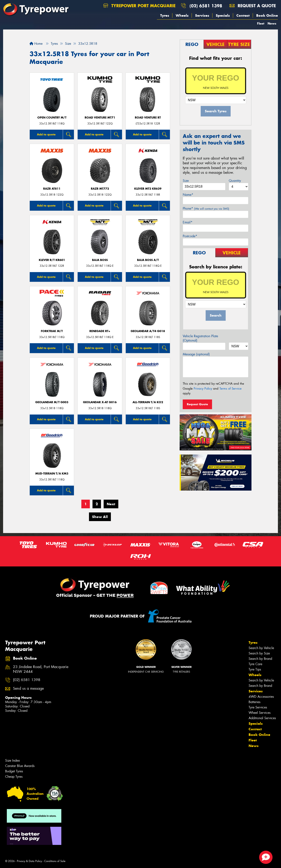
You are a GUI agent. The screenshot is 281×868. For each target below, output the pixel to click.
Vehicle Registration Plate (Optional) (200, 338)
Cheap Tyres (14, 777)
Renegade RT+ (100, 331)
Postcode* (190, 236)
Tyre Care (255, 664)
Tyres (165, 15)
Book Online (267, 15)
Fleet (261, 23)
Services (202, 15)
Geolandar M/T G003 (52, 402)
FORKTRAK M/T (52, 331)
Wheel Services (260, 713)
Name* (188, 195)
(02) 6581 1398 (206, 6)
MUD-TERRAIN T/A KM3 (52, 474)
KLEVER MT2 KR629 (148, 189)
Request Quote (197, 404)
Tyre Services (258, 707)
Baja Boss (100, 260)
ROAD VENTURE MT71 (100, 118)
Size (186, 181)
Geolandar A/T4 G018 (148, 331)
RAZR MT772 (100, 189)
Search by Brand (260, 659)
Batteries (254, 702)
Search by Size (259, 653)
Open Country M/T (52, 118)
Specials (223, 15)
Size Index (12, 761)
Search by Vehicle (261, 648)
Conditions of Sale (55, 861)
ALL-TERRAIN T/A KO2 (148, 402)
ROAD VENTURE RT (148, 118)
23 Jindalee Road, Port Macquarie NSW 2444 (41, 669)
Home (36, 44)
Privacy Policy (203, 389)
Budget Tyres (14, 771)
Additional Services (262, 718)
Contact (243, 15)
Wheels (182, 15)
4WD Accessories (261, 697)
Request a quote (253, 6)
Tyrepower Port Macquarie (139, 6)
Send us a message (28, 689)
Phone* (206, 208)
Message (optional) (196, 354)
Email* (188, 222)
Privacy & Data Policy (29, 861)
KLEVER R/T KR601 (52, 260)
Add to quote (46, 134)
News (272, 23)
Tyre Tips (255, 669)
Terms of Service (231, 389)
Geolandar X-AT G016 (100, 402)
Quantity (235, 181)
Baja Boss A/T (148, 260)
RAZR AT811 (52, 189)
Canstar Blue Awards (20, 766)
